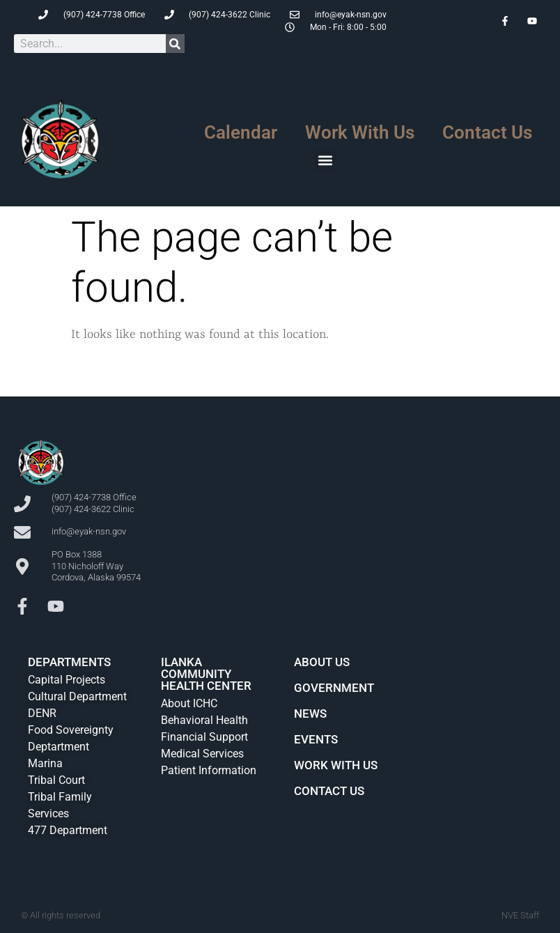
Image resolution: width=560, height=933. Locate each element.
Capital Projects (67, 680)
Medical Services (202, 754)
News (310, 714)
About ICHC (189, 703)
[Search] (175, 44)
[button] (325, 160)
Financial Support (204, 737)
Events (316, 739)
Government (334, 688)
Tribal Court (56, 780)
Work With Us (360, 132)
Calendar (241, 132)
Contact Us (487, 132)
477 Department (68, 830)
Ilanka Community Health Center (206, 674)
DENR (42, 713)
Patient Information (209, 770)
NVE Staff (520, 915)
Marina (45, 763)
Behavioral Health (204, 720)
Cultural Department (77, 696)
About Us (322, 662)
